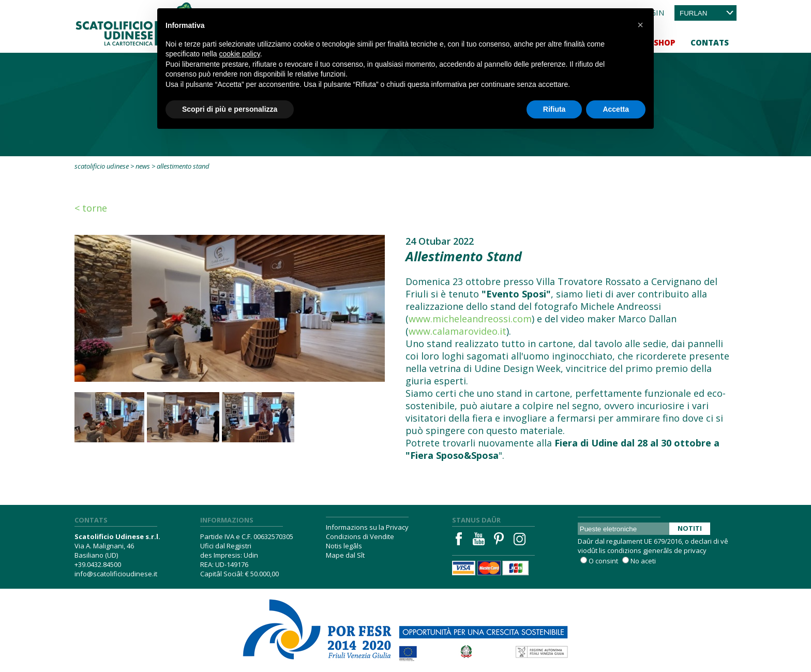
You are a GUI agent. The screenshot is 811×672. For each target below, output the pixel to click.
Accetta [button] (616, 109)
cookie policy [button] (240, 54)
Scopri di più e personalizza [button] (230, 109)
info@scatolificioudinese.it (116, 574)
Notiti (690, 528)
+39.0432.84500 (98, 564)
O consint (603, 561)
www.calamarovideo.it (457, 331)
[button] (640, 25)
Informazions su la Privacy (367, 527)
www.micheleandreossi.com (470, 319)
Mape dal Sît (345, 555)
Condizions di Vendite (360, 536)
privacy (695, 550)
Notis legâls (344, 546)
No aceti (643, 561)
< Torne (91, 208)
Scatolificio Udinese (102, 166)
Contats (710, 42)
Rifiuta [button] (554, 109)
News (143, 166)
